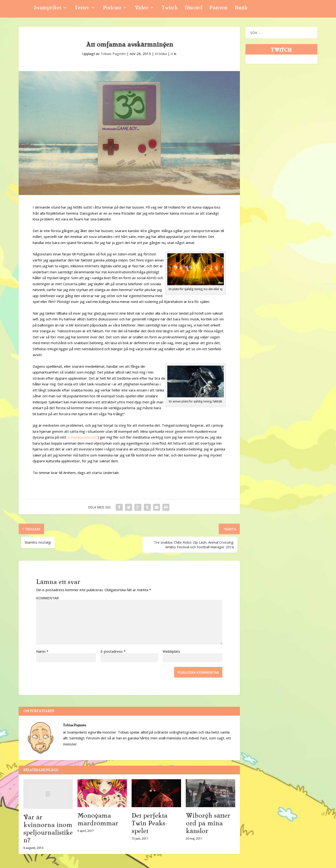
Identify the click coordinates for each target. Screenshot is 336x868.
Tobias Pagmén (113, 54)
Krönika (161, 54)
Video (141, 8)
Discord (193, 8)
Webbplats (171, 651)
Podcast (112, 8)
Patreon (219, 8)
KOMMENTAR (47, 598)
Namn (42, 651)
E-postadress (113, 651)
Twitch (170, 8)
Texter (82, 8)
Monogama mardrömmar (98, 819)
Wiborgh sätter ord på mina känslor (208, 823)
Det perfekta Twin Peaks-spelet (150, 823)
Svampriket (47, 8)
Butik (241, 8)
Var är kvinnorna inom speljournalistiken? (48, 829)
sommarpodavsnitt (82, 437)
